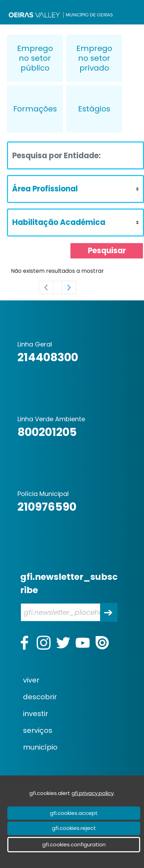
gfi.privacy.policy (93, 793)
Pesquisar (107, 251)
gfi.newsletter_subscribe (69, 583)
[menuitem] (78, 680)
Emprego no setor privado (94, 58)
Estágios (94, 109)
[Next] (69, 287)
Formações (35, 109)
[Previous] (46, 287)
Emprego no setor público (35, 58)
